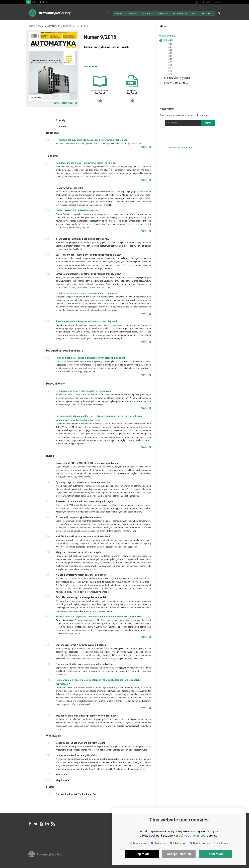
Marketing (178, 843)
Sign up (219, 2)
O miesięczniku (167, 35)
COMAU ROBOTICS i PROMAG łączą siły (77, 210)
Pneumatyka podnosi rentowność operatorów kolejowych (87, 321)
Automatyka (53, 26)
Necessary (139, 843)
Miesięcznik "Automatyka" (181, 147)
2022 (170, 53)
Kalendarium (180, 13)
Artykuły (164, 13)
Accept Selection (179, 854)
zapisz (208, 122)
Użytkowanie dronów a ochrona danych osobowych (83, 391)
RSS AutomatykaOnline (53, 823)
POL (29, 2)
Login (209, 2)
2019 (170, 62)
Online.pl (46, 858)
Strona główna (110, 13)
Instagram (41, 823)
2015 (170, 74)
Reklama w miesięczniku (177, 78)
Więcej (144, 147)
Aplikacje (150, 13)
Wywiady (135, 13)
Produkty (207, 13)
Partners (221, 843)
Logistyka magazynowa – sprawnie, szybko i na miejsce (86, 163)
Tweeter (36, 823)
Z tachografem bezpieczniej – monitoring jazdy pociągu (86, 293)
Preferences (200, 843)
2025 (170, 44)
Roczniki (169, 40)
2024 (170, 47)
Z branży (121, 13)
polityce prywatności (192, 836)
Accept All (216, 854)
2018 (170, 65)
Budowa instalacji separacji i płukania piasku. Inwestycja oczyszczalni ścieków (99, 616)
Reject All (142, 854)
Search (219, 13)
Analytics (159, 843)
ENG (34, 2)
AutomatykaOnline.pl (50, 13)
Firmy (195, 13)
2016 (170, 71)
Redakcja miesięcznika (177, 83)
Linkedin (47, 823)
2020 (170, 59)
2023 (170, 50)
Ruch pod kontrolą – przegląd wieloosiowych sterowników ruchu (91, 358)
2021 (170, 56)
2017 (170, 68)
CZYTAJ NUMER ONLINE (64, 103)
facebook (30, 823)
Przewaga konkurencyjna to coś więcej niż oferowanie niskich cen (92, 140)
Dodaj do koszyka (100, 100)
